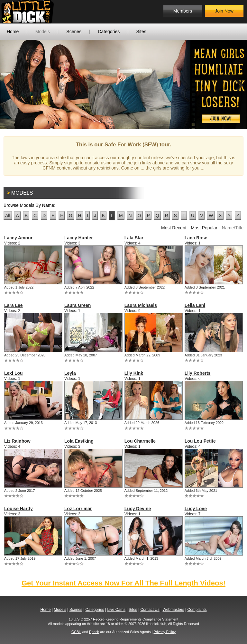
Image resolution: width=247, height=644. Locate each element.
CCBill (76, 632)
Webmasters (174, 610)
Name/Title (233, 228)
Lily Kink (134, 373)
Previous (10, 85)
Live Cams (116, 610)
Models (43, 32)
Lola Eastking (79, 441)
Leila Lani (195, 305)
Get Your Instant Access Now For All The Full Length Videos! (123, 583)
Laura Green (78, 305)
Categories (109, 32)
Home (13, 32)
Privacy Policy (164, 632)
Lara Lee (14, 305)
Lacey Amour (18, 238)
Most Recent (174, 228)
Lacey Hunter (79, 238)
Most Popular (204, 228)
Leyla (70, 373)
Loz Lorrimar (78, 509)
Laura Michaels (141, 305)
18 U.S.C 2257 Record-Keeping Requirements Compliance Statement (124, 619)
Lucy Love (196, 509)
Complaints (197, 610)
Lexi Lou (14, 373)
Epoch (94, 632)
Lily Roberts (198, 373)
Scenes (74, 32)
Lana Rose (196, 238)
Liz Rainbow (17, 441)
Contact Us (150, 610)
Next (237, 85)
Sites (141, 32)
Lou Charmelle (140, 441)
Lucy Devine (138, 509)
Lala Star (134, 238)
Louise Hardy (18, 509)
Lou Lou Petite (200, 441)
